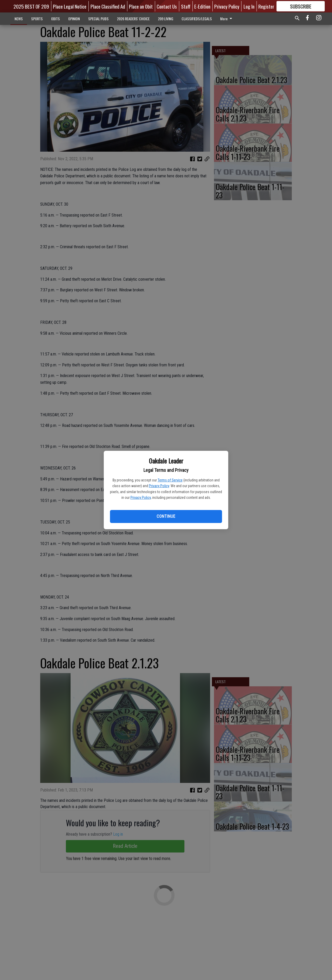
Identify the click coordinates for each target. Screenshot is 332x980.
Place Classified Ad (108, 6)
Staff (186, 6)
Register (266, 6)
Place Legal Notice (70, 6)
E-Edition (202, 6)
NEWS (19, 19)
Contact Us (167, 6)
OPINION (74, 19)
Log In (249, 6)
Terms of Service (170, 480)
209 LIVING (166, 19)
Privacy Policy (159, 486)
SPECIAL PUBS (98, 19)
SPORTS (37, 19)
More (227, 19)
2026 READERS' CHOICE (133, 19)
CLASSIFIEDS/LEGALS (197, 19)
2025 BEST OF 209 (31, 6)
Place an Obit (141, 6)
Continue (166, 516)
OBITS (56, 19)
